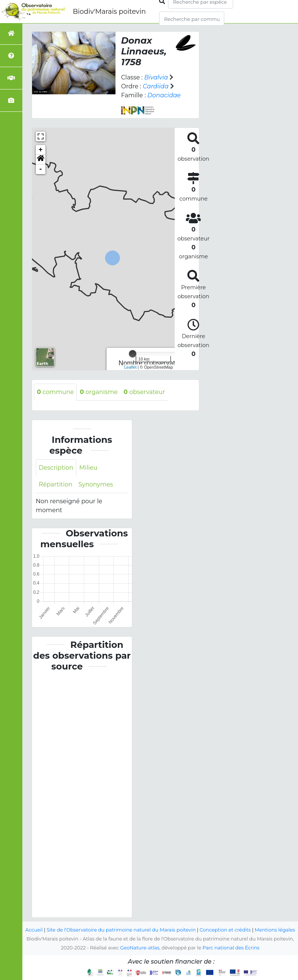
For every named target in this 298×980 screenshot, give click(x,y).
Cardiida (156, 86)
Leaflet (131, 367)
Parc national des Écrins (231, 948)
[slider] (133, 354)
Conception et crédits (225, 930)
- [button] (41, 169)
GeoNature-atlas (140, 948)
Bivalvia (156, 77)
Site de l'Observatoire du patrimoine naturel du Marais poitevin (121, 930)
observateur (144, 392)
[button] (41, 160)
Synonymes (96, 484)
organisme (99, 392)
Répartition (56, 484)
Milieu (88, 468)
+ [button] (41, 150)
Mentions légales (275, 930)
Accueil (34, 930)
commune (55, 392)
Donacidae (164, 95)
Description (56, 468)
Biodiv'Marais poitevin (109, 12)
